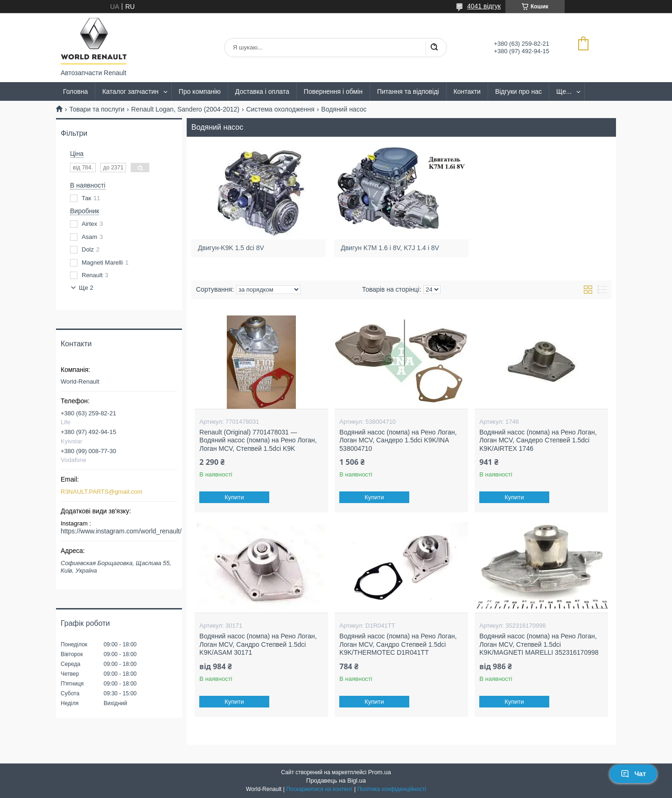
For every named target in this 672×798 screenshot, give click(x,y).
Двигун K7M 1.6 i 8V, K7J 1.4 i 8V (390, 248)
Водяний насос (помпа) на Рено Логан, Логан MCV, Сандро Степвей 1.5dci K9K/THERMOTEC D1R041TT (398, 644)
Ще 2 (86, 288)
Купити (235, 497)
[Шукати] (434, 48)
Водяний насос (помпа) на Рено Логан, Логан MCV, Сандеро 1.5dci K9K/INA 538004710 (398, 440)
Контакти (467, 91)
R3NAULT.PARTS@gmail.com (101, 492)
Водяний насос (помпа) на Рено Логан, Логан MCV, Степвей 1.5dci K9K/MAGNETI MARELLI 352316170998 (539, 644)
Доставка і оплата (262, 91)
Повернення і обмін (333, 91)
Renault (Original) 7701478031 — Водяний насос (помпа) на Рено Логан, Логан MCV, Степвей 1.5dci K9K (258, 440)
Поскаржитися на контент (319, 789)
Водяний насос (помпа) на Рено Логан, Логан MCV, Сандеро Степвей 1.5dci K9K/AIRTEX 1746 (538, 440)
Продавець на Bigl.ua (336, 780)
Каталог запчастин (130, 91)
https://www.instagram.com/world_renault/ (121, 531)
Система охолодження (280, 109)
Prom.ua (380, 772)
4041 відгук (484, 6)
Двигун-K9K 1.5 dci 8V (231, 248)
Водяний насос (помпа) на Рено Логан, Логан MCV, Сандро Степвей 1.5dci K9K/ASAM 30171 (258, 644)
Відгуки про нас (518, 91)
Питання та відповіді (408, 91)
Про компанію (200, 91)
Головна (75, 91)
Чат (633, 774)
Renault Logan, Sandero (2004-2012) (185, 109)
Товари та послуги (97, 109)
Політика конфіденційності (392, 789)
